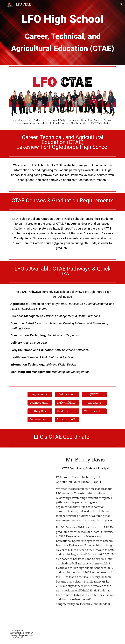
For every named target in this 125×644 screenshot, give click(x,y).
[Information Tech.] (67, 419)
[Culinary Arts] (67, 395)
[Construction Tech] (40, 419)
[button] (121, 5)
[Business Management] (40, 403)
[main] (62, 32)
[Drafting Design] (40, 411)
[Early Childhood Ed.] (67, 403)
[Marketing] (94, 403)
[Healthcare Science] (67, 411)
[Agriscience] (40, 395)
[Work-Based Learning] (94, 411)
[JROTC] (94, 395)
